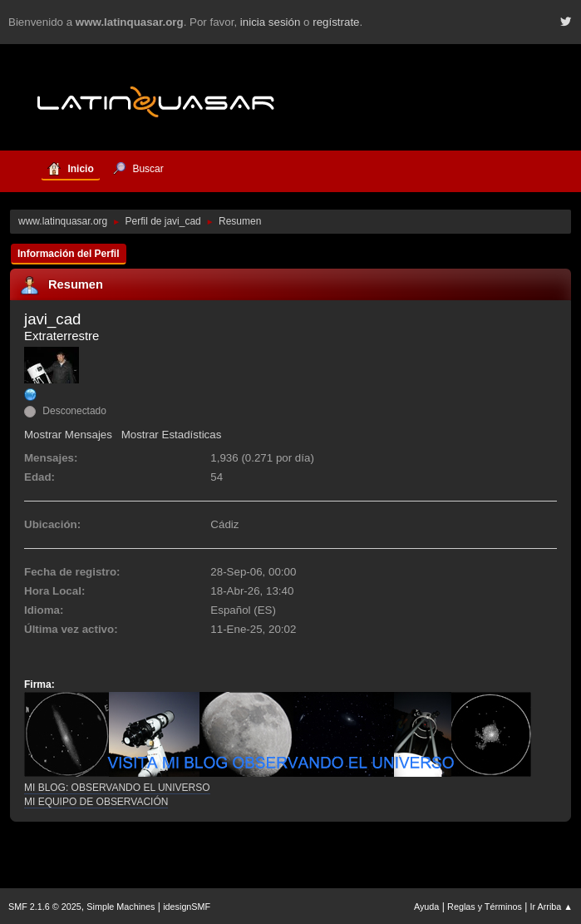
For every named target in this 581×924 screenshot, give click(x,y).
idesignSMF (187, 907)
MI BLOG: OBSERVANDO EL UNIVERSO (117, 788)
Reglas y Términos (485, 907)
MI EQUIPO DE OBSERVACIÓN (96, 802)
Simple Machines (121, 907)
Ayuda (426, 907)
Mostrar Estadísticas (172, 435)
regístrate (336, 22)
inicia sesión (271, 22)
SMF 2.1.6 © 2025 (45, 907)
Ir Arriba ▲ (551, 907)
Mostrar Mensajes (68, 435)
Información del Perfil (69, 254)
